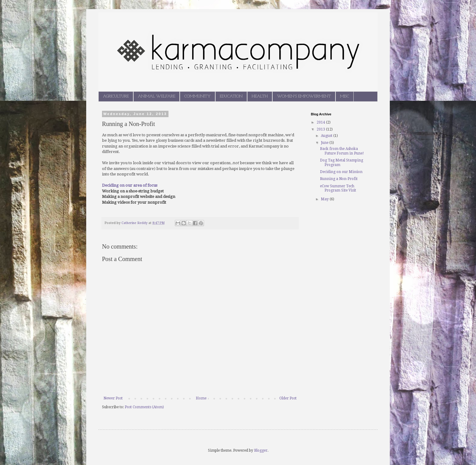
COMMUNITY (197, 96)
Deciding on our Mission (341, 172)
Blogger (261, 450)
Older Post (288, 398)
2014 (321, 122)
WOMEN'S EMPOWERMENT (304, 96)
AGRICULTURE (116, 96)
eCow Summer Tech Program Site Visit (338, 188)
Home (201, 398)
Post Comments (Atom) (144, 407)
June (325, 143)
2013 (321, 129)
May (325, 199)
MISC (345, 96)
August (327, 136)
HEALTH (260, 96)
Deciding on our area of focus (130, 185)
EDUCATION (231, 96)
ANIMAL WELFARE (156, 96)
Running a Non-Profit (339, 179)
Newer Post (113, 398)
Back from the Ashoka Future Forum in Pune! (342, 151)
